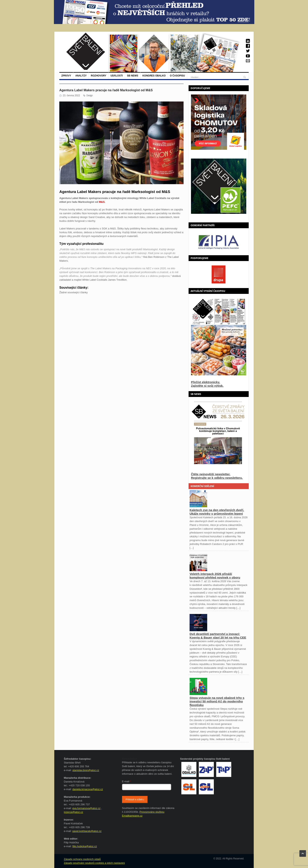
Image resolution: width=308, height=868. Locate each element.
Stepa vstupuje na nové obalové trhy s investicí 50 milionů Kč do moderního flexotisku (217, 701)
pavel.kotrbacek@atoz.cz (87, 831)
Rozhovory (98, 76)
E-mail (127, 781)
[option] (219, 242)
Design (89, 95)
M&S (102, 202)
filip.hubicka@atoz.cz (85, 846)
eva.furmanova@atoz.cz (86, 808)
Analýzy (81, 76)
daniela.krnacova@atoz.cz (88, 789)
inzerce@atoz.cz (74, 812)
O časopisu (177, 76)
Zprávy (66, 76)
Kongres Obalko (154, 76)
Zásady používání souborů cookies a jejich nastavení (94, 863)
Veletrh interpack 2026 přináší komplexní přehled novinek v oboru (215, 576)
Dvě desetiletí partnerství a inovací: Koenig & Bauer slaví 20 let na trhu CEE (218, 636)
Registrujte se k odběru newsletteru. (217, 478)
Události (117, 76)
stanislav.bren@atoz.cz (86, 770)
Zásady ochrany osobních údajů (82, 859)
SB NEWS (133, 76)
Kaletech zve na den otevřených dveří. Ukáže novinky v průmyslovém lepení (217, 512)
